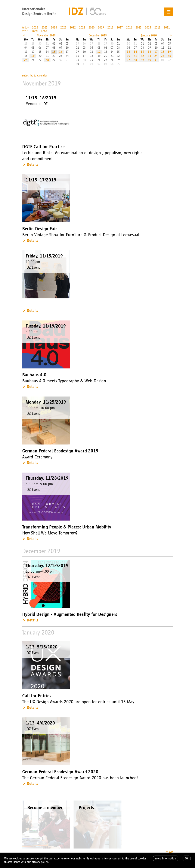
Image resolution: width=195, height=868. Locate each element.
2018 (110, 28)
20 (129, 56)
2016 (129, 28)
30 (149, 60)
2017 (120, 28)
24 (156, 56)
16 (61, 52)
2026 (35, 28)
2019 (101, 28)
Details (32, 164)
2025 (44, 28)
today (25, 28)
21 (135, 56)
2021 (82, 28)
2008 (44, 31)
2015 (139, 28)
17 (156, 52)
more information (166, 858)
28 (47, 60)
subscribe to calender (35, 76)
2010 (25, 31)
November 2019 (46, 35)
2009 (35, 31)
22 (142, 56)
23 (149, 56)
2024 (54, 28)
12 (99, 52)
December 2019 (98, 35)
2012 (157, 28)
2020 (92, 28)
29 (142, 60)
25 (26, 60)
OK (187, 858)
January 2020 (149, 35)
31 (156, 60)
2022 (73, 28)
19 (33, 56)
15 (54, 52)
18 (163, 52)
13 (129, 52)
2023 (63, 28)
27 (129, 60)
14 (135, 52)
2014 (148, 28)
